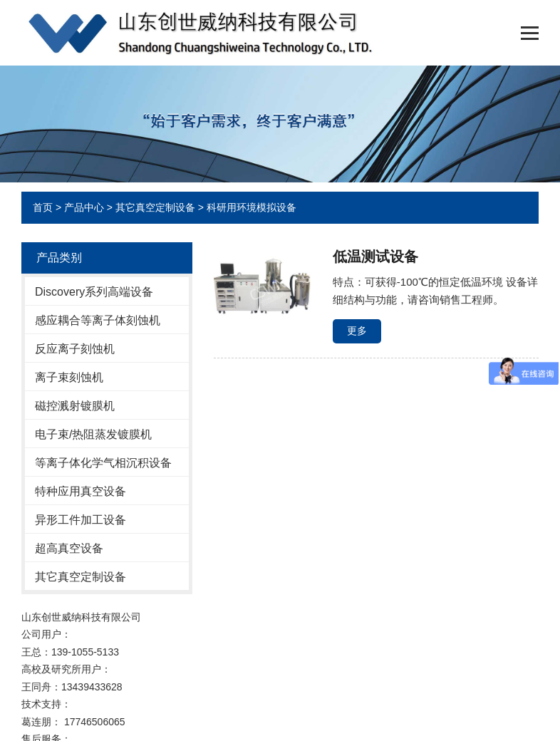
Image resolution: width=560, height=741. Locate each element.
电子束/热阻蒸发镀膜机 (93, 434)
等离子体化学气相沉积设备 (103, 463)
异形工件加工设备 (81, 520)
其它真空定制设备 (155, 207)
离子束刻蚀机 (69, 377)
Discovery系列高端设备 (94, 292)
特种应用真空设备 (81, 491)
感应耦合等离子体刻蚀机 (98, 320)
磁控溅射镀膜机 (75, 406)
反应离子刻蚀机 (75, 349)
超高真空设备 (69, 548)
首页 (43, 207)
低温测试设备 (375, 256)
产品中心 (84, 207)
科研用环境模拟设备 (252, 207)
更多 (357, 331)
